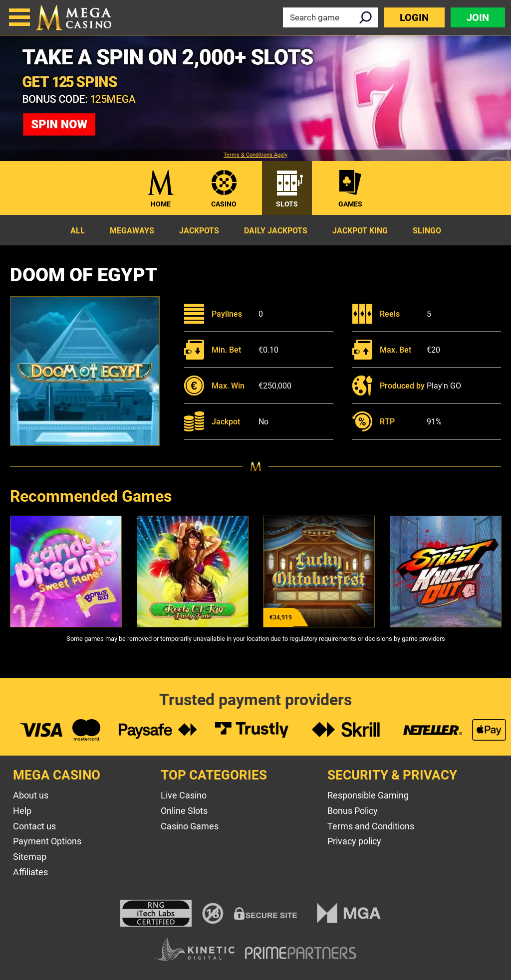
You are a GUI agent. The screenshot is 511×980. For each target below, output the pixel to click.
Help (22, 811)
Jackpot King (360, 231)
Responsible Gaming (368, 795)
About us (31, 795)
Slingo (427, 231)
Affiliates (30, 872)
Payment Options (47, 841)
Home (161, 204)
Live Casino (184, 795)
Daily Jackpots (276, 231)
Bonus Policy (353, 811)
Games (350, 204)
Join (478, 17)
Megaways (132, 231)
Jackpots (199, 231)
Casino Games (190, 826)
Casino (224, 204)
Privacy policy (354, 841)
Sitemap (30, 857)
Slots (287, 204)
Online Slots (184, 811)
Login (414, 17)
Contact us (34, 826)
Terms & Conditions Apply (255, 155)
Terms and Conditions (371, 826)
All (78, 231)
